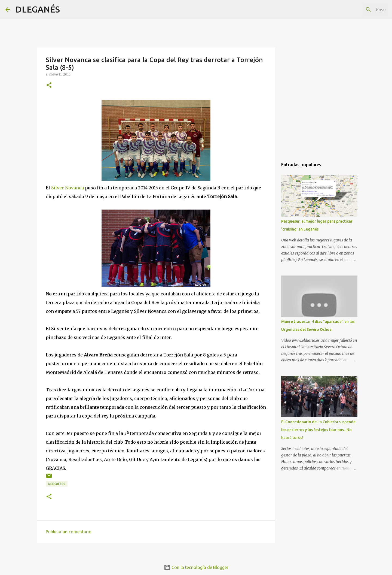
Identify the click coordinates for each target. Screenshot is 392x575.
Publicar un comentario (69, 532)
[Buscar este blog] (359, 10)
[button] (49, 85)
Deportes (57, 484)
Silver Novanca (68, 188)
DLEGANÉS (38, 9)
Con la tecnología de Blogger (196, 567)
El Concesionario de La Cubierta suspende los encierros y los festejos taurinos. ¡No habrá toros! (318, 430)
